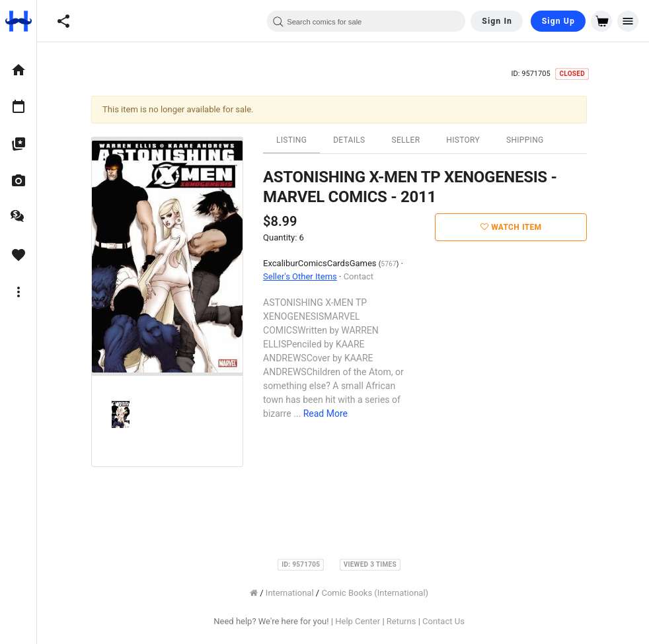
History (467, 140)
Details (353, 140)
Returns (405, 621)
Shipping (529, 140)
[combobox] (366, 21)
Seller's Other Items (304, 276)
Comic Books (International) (379, 593)
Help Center (362, 621)
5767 (392, 264)
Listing (295, 140)
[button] (63, 21)
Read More (329, 413)
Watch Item (515, 227)
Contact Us (447, 621)
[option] (18, 70)
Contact (363, 276)
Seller (409, 140)
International (294, 593)
